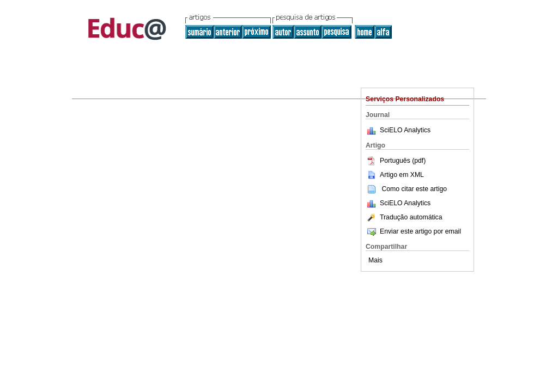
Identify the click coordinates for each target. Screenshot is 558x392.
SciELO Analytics (405, 130)
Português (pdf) (396, 161)
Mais (375, 260)
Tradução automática (404, 217)
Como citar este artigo (414, 189)
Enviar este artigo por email (413, 231)
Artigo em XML (395, 175)
